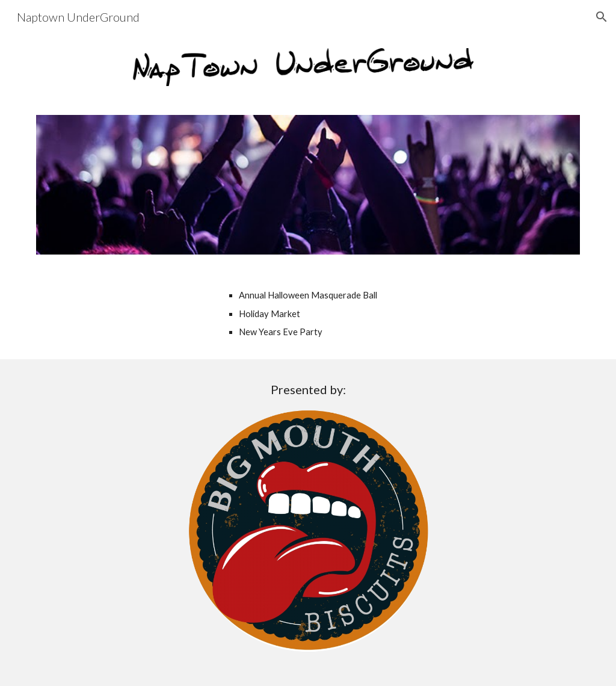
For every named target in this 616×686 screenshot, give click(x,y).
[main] (355, 314)
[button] (602, 17)
